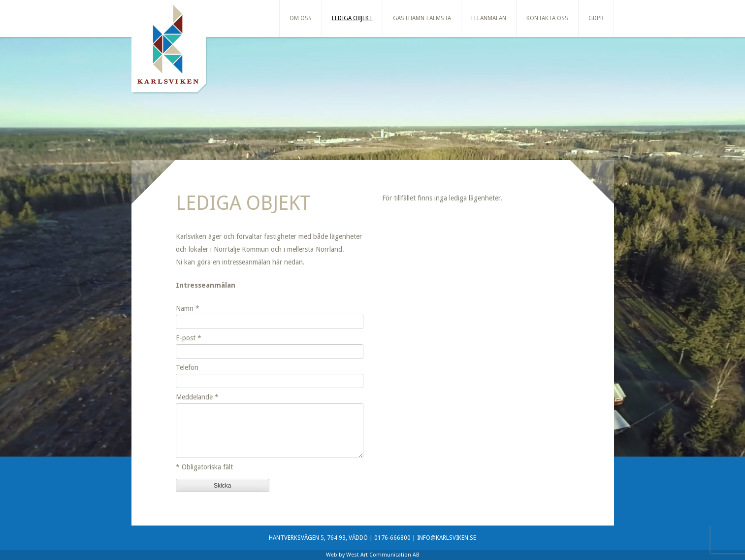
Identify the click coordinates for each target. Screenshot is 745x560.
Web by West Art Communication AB (373, 555)
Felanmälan (489, 18)
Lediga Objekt (352, 18)
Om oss (301, 18)
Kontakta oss (547, 18)
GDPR (596, 18)
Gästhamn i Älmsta (422, 18)
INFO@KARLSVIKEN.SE (447, 538)
